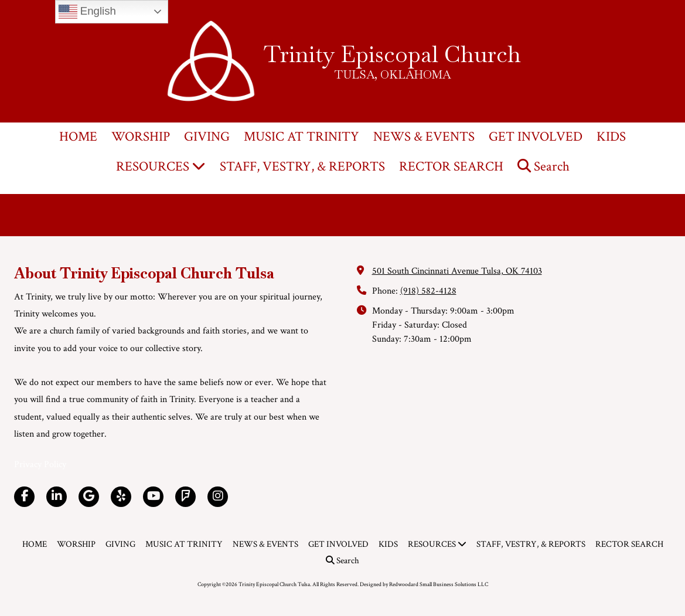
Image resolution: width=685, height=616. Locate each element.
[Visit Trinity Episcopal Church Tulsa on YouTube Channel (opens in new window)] (153, 497)
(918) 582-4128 (428, 291)
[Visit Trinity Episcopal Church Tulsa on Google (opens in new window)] (89, 497)
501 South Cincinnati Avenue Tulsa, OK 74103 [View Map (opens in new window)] (457, 271)
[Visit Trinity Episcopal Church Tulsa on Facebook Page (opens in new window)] (24, 497)
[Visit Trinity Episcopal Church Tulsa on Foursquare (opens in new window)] (185, 497)
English (87, 12)
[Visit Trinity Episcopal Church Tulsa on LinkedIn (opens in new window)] (57, 497)
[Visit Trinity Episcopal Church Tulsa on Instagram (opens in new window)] (218, 497)
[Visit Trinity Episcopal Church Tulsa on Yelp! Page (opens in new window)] (121, 497)
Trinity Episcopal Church (392, 54)
